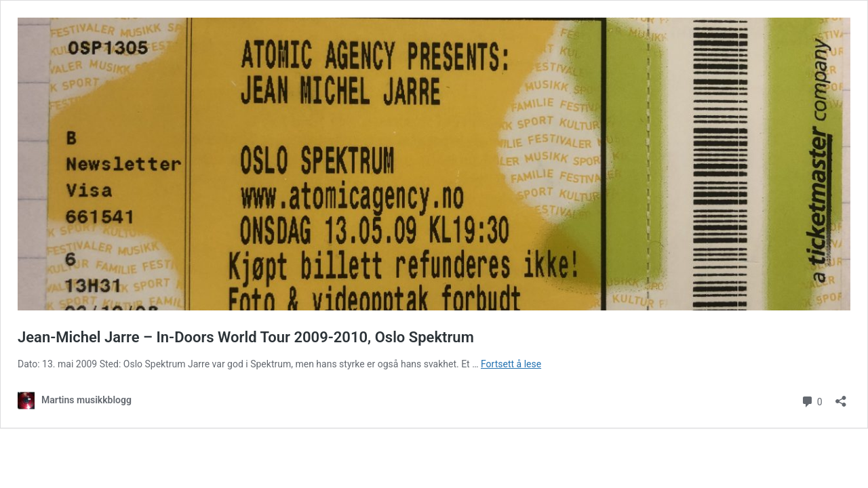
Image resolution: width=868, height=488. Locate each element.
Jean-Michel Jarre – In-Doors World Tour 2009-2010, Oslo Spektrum (246, 337)
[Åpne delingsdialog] (841, 397)
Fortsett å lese (511, 364)
